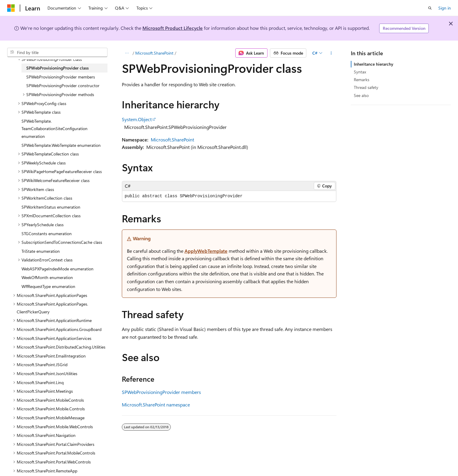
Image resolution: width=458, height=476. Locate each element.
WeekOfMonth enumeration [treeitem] (47, 277)
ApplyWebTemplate (206, 251)
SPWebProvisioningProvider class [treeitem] (57, 68)
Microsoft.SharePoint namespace (156, 405)
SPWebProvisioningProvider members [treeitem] (61, 77)
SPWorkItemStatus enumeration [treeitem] (51, 207)
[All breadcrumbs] (127, 53)
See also (361, 95)
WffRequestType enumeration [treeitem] (48, 286)
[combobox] (57, 53)
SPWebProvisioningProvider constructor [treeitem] (63, 86)
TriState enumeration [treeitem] (41, 251)
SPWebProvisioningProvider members (161, 392)
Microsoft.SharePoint (154, 53)
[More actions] (331, 53)
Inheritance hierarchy (374, 64)
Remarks (362, 80)
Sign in (445, 8)
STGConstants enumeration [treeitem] (47, 234)
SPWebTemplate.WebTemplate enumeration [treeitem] (61, 145)
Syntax (360, 72)
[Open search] (430, 8)
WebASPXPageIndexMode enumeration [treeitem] (57, 269)
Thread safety (366, 87)
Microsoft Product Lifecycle (173, 28)
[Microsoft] (11, 8)
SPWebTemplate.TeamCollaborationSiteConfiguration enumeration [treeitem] (54, 129)
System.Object (137, 119)
